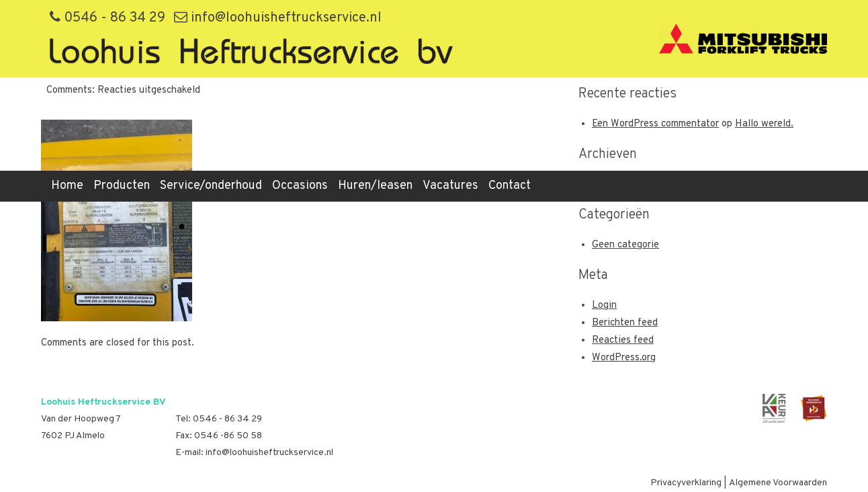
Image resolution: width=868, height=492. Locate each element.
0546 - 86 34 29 (107, 18)
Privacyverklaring (686, 483)
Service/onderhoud (211, 186)
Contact (510, 186)
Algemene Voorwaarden (778, 483)
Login (604, 305)
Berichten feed (625, 323)
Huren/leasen (375, 186)
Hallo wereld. (764, 124)
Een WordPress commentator (655, 124)
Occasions (300, 186)
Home (67, 186)
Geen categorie (625, 245)
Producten (122, 186)
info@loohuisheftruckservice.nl (278, 18)
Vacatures (450, 186)
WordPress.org (624, 358)
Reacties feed (623, 340)
